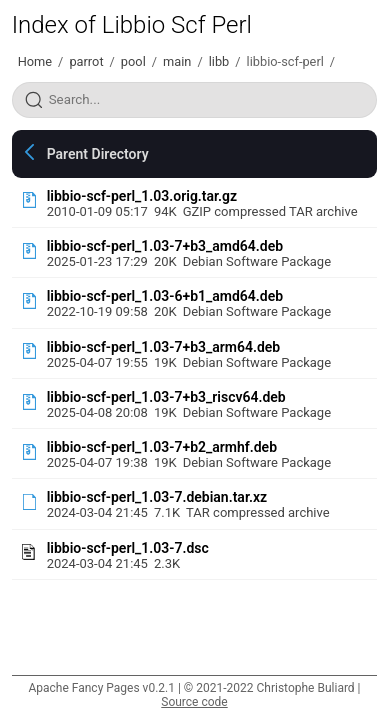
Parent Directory (98, 154)
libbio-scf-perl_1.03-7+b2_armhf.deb (162, 447)
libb (219, 61)
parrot (86, 61)
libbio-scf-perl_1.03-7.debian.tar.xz (157, 497)
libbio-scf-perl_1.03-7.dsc (128, 548)
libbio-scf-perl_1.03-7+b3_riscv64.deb (166, 397)
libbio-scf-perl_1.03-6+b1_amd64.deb (165, 296)
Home (35, 61)
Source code (194, 702)
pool (133, 61)
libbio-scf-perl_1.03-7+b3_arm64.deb (164, 347)
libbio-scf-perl (285, 61)
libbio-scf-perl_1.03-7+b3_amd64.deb (165, 246)
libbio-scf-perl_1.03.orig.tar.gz (142, 196)
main (177, 61)
